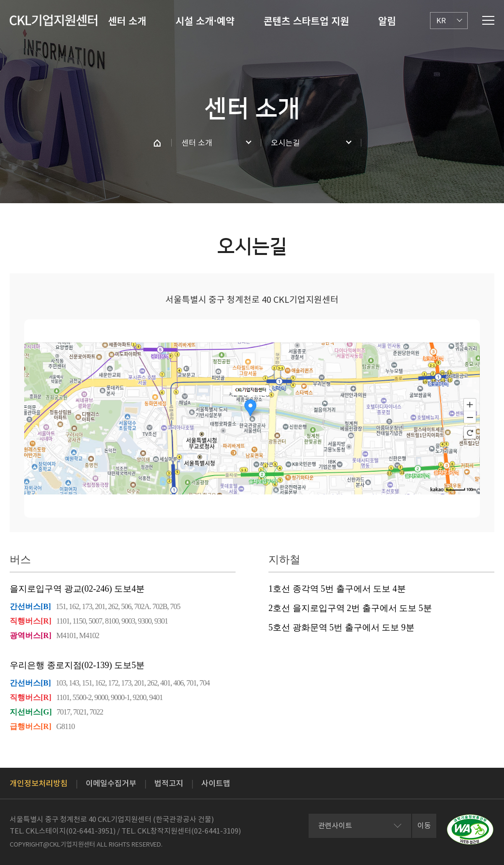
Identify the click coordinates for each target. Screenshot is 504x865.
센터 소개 (127, 21)
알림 (387, 21)
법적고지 (169, 783)
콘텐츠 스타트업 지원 (306, 21)
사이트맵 (216, 783)
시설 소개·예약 (205, 21)
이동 (424, 826)
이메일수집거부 (111, 783)
